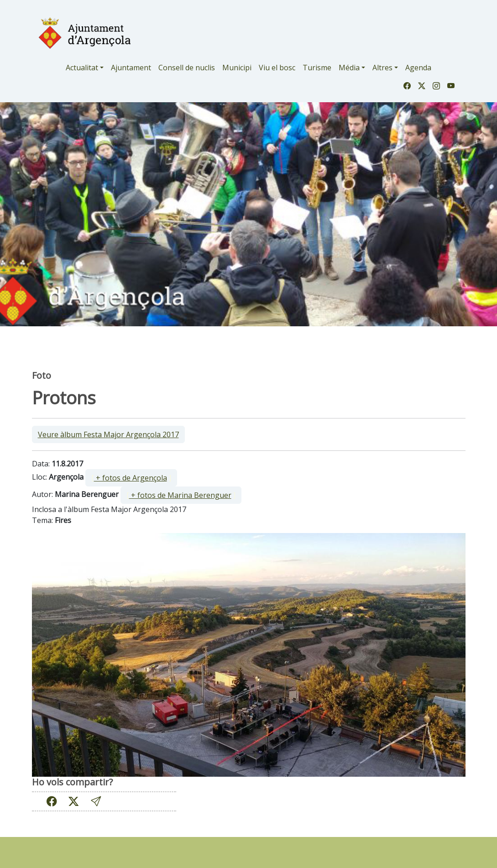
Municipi (237, 68)
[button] (96, 802)
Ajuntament (131, 68)
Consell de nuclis (187, 68)
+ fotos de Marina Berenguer (180, 495)
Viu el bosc (277, 68)
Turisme (317, 68)
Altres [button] (382, 68)
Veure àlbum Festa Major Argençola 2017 (108, 434)
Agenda (418, 68)
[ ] (131, 478)
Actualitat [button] (82, 68)
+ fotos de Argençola (131, 478)
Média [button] (349, 68)
